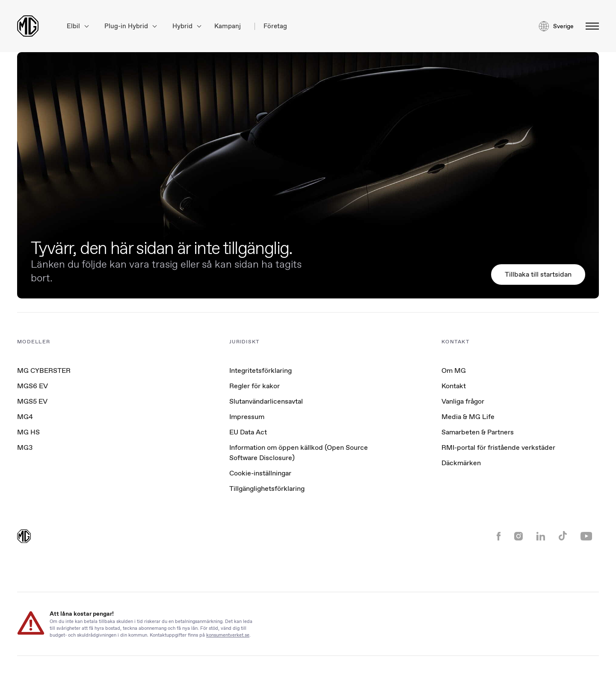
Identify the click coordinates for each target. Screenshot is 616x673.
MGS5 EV (32, 401)
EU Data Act (248, 432)
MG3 (25, 447)
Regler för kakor (255, 386)
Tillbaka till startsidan (538, 274)
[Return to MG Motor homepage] (28, 26)
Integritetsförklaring (261, 370)
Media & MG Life (468, 417)
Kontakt (454, 386)
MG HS (28, 432)
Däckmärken (461, 463)
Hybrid (187, 26)
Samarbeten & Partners (478, 432)
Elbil (78, 26)
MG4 (25, 417)
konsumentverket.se (228, 635)
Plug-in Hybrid (130, 26)
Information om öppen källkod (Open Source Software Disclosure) (299, 453)
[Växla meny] (590, 26)
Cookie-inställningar (260, 473)
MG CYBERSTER (44, 370)
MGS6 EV (33, 386)
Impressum (247, 417)
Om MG (454, 370)
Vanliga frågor (463, 401)
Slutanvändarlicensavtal (266, 401)
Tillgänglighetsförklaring (267, 489)
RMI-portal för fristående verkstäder (498, 447)
